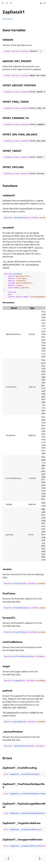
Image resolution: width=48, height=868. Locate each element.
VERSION (8, 40)
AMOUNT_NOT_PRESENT (17, 61)
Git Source (8, 19)
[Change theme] (7, 3)
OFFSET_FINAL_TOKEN (16, 102)
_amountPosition (13, 732)
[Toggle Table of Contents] (3, 3)
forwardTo (9, 618)
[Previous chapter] (8, 858)
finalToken (9, 593)
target (6, 666)
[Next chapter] (40, 858)
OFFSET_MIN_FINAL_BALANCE (20, 134)
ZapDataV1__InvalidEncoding (20, 768)
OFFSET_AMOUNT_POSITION (19, 85)
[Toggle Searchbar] (11, 3)
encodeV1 (8, 228)
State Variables (14, 30)
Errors (7, 758)
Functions (10, 186)
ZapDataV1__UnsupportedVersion (22, 839)
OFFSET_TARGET (12, 151)
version (7, 569)
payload (7, 690)
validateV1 (9, 195)
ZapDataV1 (14, 12)
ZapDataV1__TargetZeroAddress (22, 823)
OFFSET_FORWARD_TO (16, 118)
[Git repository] (45, 3)
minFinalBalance (13, 642)
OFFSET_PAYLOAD (13, 167)
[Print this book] (41, 3)
